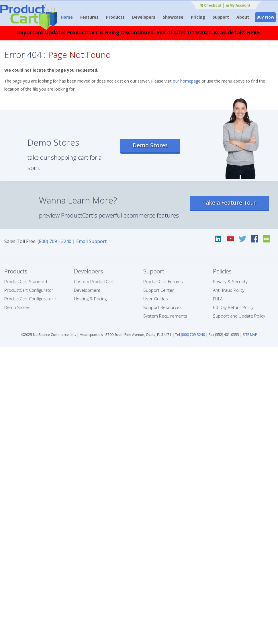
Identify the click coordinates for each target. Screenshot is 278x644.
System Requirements (165, 316)
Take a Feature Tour (229, 203)
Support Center (159, 290)
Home (67, 17)
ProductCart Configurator (29, 290)
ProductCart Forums (163, 281)
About (243, 17)
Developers (144, 17)
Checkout (211, 5)
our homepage (187, 81)
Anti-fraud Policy (229, 290)
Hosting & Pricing (90, 299)
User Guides (156, 299)
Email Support (91, 241)
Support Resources (163, 307)
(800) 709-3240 (193, 335)
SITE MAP (250, 335)
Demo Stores (150, 145)
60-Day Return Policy (233, 307)
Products (115, 17)
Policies (222, 271)
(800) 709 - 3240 (54, 241)
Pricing (198, 17)
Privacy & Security (230, 281)
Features (89, 17)
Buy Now (265, 17)
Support (221, 17)
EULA (218, 299)
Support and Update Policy (239, 316)
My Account (238, 5)
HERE (253, 32)
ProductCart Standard (26, 281)
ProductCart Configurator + (31, 299)
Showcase (173, 17)
